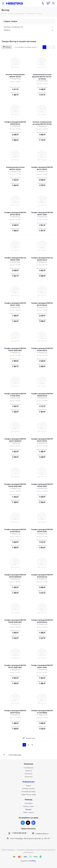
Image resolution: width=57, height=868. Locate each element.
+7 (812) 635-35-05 (19, 833)
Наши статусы (29, 812)
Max (33, 823)
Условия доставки (29, 791)
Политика (29, 777)
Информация (28, 782)
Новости (29, 771)
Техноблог (29, 803)
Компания (28, 764)
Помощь (29, 800)
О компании (28, 768)
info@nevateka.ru (42, 834)
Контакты (29, 774)
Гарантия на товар (29, 794)
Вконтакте (23, 823)
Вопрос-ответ (29, 806)
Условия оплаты (28, 788)
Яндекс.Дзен (28, 823)
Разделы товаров (11, 21)
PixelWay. (33, 861)
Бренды (28, 809)
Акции (28, 785)
